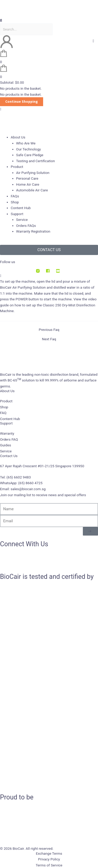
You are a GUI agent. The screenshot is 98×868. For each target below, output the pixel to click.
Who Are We (26, 143)
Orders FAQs (26, 226)
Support (6, 423)
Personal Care (27, 178)
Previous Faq (49, 330)
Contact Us (9, 456)
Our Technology (29, 149)
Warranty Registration (33, 231)
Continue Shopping (22, 102)
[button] (49, 20)
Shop (15, 202)
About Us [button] (18, 137)
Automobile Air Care (32, 190)
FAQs (15, 196)
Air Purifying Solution (33, 173)
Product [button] (17, 167)
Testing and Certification (36, 161)
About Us (7, 391)
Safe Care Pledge (30, 155)
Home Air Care (28, 184)
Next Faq (49, 339)
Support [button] (17, 214)
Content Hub (21, 208)
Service (22, 220)
